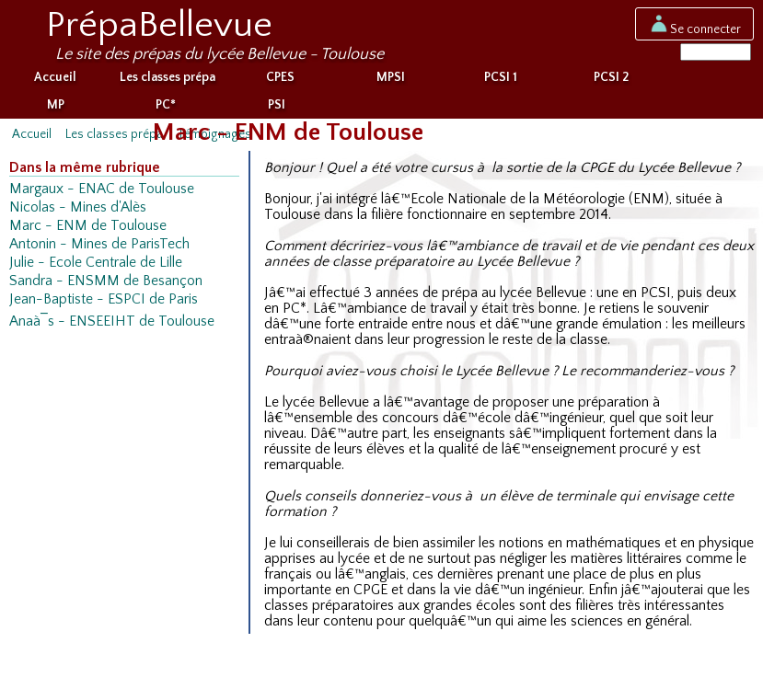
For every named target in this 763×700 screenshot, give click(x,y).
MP (56, 109)
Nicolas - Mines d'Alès (78, 211)
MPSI (391, 81)
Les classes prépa (168, 81)
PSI (277, 109)
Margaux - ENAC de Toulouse (102, 193)
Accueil (55, 81)
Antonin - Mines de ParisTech (99, 248)
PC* (166, 109)
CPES (280, 81)
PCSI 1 (501, 81)
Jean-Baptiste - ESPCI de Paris (104, 303)
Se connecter (694, 29)
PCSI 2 (611, 81)
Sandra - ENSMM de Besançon (106, 285)
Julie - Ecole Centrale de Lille (96, 266)
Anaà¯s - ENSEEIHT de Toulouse (112, 325)
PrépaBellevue (159, 25)
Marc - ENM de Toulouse (88, 230)
